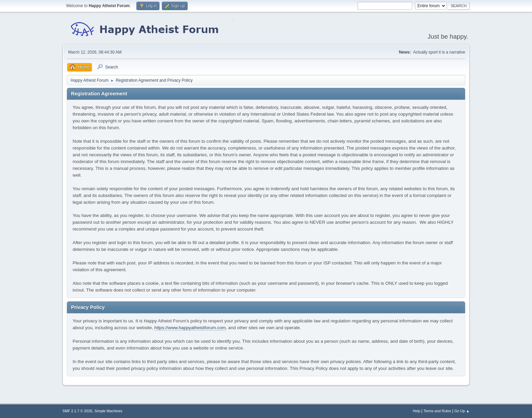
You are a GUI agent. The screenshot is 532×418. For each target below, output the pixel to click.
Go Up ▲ (462, 411)
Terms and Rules (438, 411)
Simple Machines (108, 411)
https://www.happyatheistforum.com (190, 328)
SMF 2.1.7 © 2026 (77, 411)
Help (417, 411)
